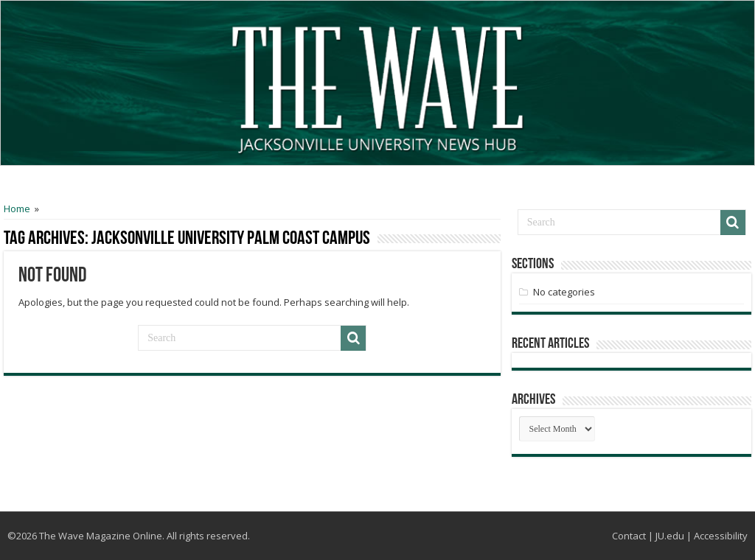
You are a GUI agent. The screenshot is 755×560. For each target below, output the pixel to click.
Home (17, 209)
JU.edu (670, 536)
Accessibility (721, 536)
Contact (629, 536)
